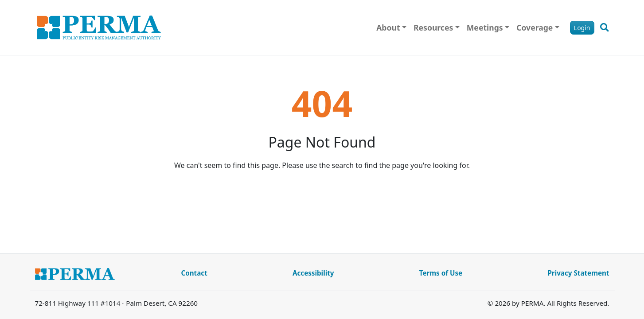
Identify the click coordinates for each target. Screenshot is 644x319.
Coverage (535, 27)
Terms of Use (441, 273)
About (388, 27)
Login (582, 28)
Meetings (485, 27)
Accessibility (313, 273)
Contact (194, 273)
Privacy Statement (578, 273)
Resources (433, 27)
